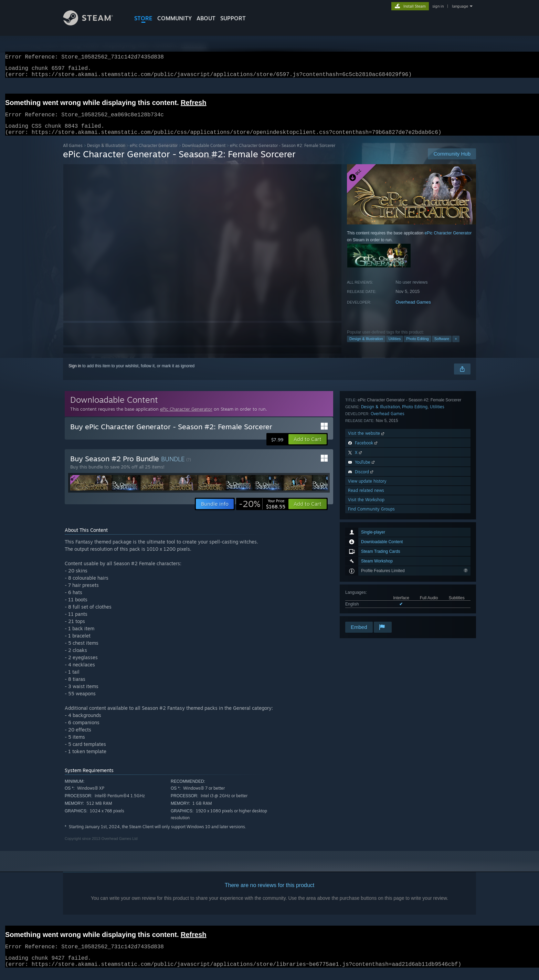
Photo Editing (417, 347)
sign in (438, 6)
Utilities (395, 347)
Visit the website (367, 535)
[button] (308, 447)
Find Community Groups (371, 611)
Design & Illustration (106, 154)
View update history (367, 583)
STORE (143, 18)
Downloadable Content (204, 154)
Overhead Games (413, 310)
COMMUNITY (175, 18)
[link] (262, 512)
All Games (73, 154)
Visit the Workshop (366, 602)
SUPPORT (233, 18)
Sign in (75, 374)
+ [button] (456, 347)
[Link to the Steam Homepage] (93, 24)
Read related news (366, 593)
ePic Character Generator (154, 154)
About (206, 18)
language (460, 6)
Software (442, 347)
